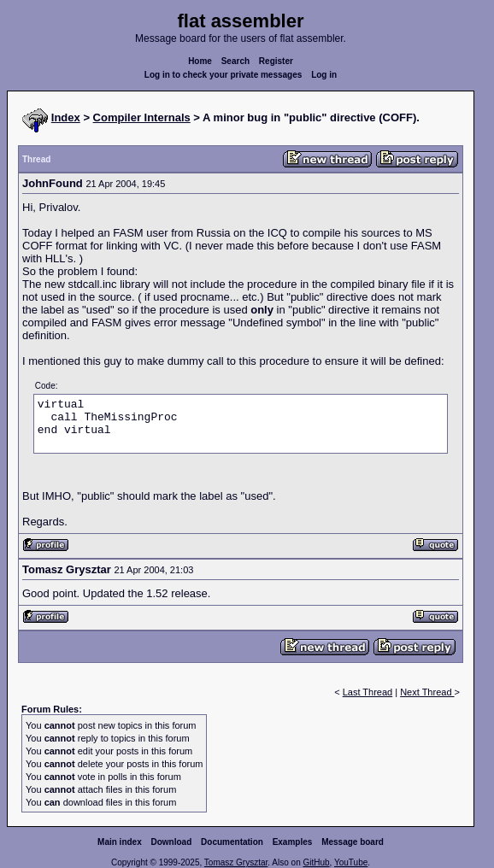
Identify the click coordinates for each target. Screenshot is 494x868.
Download (172, 842)
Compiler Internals (142, 117)
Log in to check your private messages (223, 75)
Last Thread (368, 692)
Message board (353, 842)
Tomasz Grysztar (236, 862)
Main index (120, 842)
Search (235, 61)
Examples (293, 842)
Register (276, 61)
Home (200, 61)
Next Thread (427, 692)
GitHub (316, 862)
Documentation (232, 842)
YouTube (351, 862)
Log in (324, 75)
